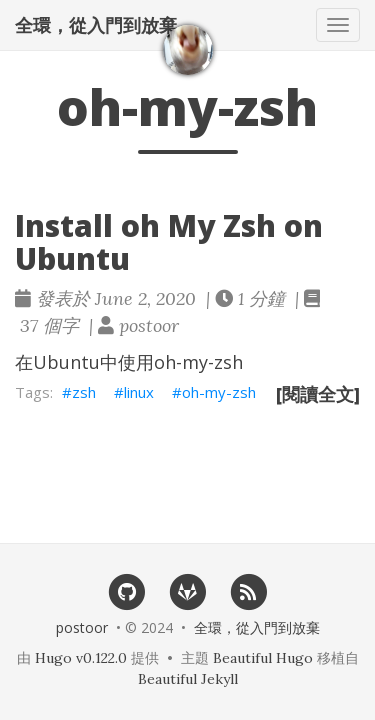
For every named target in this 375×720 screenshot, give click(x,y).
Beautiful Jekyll (188, 679)
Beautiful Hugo (263, 658)
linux (139, 392)
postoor (82, 627)
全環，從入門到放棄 (96, 25)
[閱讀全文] (318, 394)
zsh (84, 392)
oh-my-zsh (219, 392)
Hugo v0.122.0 (81, 658)
